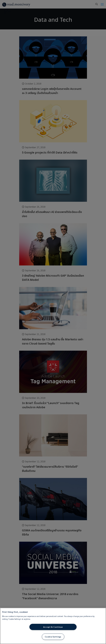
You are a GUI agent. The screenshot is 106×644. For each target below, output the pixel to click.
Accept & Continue (53, 627)
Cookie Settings (53, 637)
